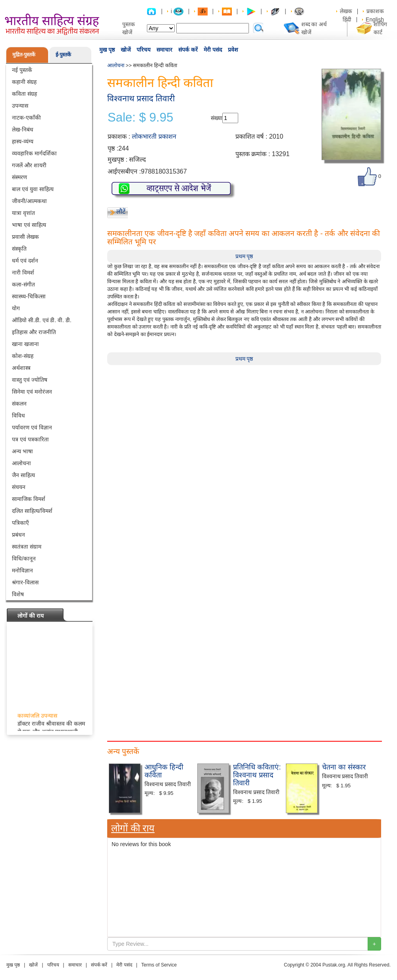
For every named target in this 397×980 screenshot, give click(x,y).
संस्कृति (19, 249)
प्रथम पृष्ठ (244, 256)
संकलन (19, 404)
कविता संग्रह (24, 94)
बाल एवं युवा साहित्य (33, 189)
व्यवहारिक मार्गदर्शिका (34, 153)
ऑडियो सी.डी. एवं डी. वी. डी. (42, 320)
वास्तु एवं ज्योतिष (30, 380)
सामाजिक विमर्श (29, 499)
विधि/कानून (24, 559)
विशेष (18, 594)
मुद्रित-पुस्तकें (24, 55)
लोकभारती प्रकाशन (154, 136)
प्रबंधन (18, 535)
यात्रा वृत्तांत (23, 213)
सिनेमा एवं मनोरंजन (32, 392)
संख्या (217, 118)
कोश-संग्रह (23, 356)
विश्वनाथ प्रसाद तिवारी (141, 98)
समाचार (164, 50)
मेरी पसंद (213, 50)
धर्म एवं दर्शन (25, 261)
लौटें (121, 212)
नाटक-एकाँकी (26, 118)
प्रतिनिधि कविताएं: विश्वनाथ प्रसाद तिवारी (257, 775)
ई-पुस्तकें (63, 55)
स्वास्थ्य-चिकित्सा (29, 296)
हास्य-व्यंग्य (23, 141)
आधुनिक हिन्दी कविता (164, 771)
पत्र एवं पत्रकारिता (30, 439)
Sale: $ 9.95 (140, 118)
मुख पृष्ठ (107, 50)
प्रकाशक (375, 11)
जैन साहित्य (23, 475)
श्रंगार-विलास (25, 582)
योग (16, 308)
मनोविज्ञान (22, 570)
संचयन (19, 487)
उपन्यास (20, 106)
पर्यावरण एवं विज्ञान (32, 427)
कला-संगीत (23, 284)
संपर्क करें (188, 50)
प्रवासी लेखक (25, 237)
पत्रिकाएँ (20, 523)
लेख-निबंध (23, 130)
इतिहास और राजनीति (34, 332)
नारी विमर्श (23, 273)
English (375, 19)
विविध (18, 416)
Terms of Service (159, 965)
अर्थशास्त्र (21, 368)
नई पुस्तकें (22, 70)
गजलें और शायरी (29, 165)
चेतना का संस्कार (344, 767)
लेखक (346, 11)
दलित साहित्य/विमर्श (32, 511)
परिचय (144, 50)
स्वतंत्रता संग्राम (27, 547)
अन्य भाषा (22, 451)
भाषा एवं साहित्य (29, 225)
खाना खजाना (25, 344)
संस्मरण (19, 177)
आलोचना (21, 463)
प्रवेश (233, 50)
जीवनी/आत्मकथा (29, 201)
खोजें (126, 50)
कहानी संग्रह (24, 82)
